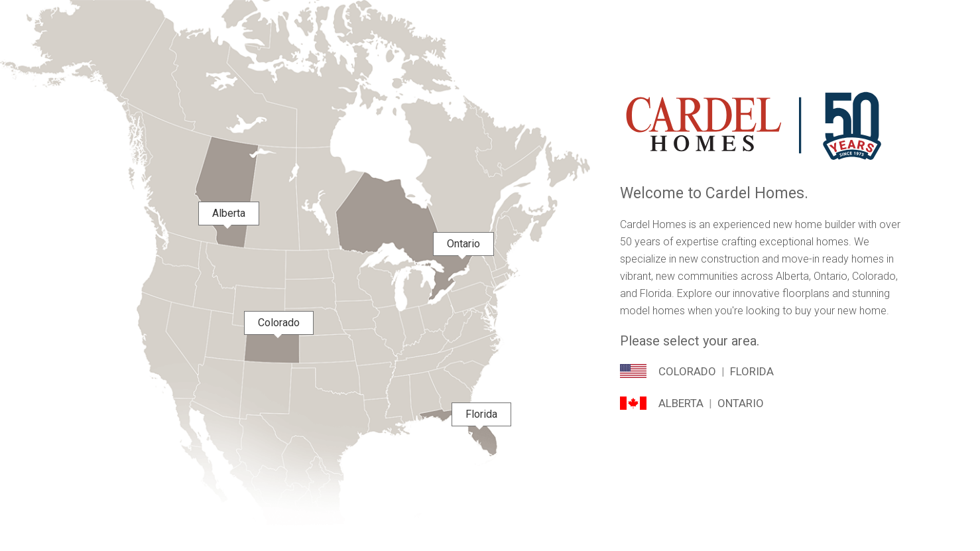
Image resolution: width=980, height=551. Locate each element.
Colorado (687, 371)
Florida (752, 371)
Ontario (741, 403)
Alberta (681, 403)
